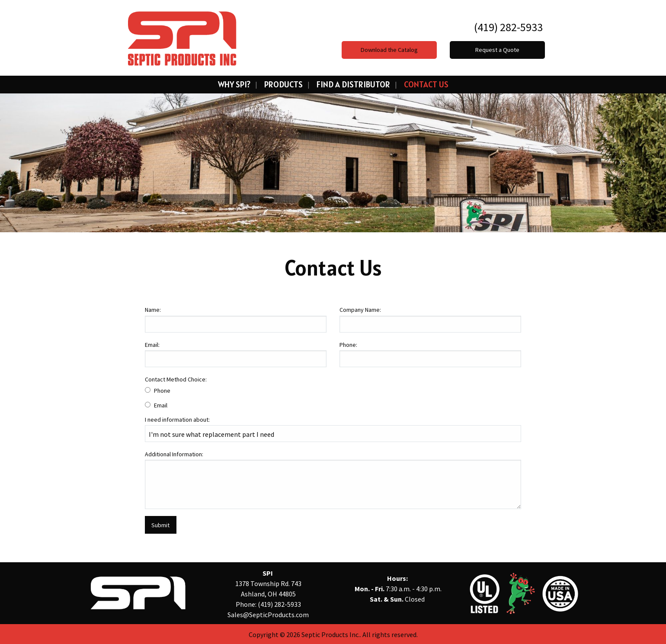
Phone (162, 391)
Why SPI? (234, 84)
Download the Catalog (389, 50)
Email (161, 405)
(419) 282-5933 (507, 27)
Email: (152, 345)
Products (283, 84)
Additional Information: (174, 454)
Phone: (348, 345)
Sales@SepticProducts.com (268, 615)
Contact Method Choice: (176, 379)
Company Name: (360, 310)
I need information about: (177, 420)
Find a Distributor (353, 84)
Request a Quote (497, 50)
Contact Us (426, 84)
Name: (153, 310)
